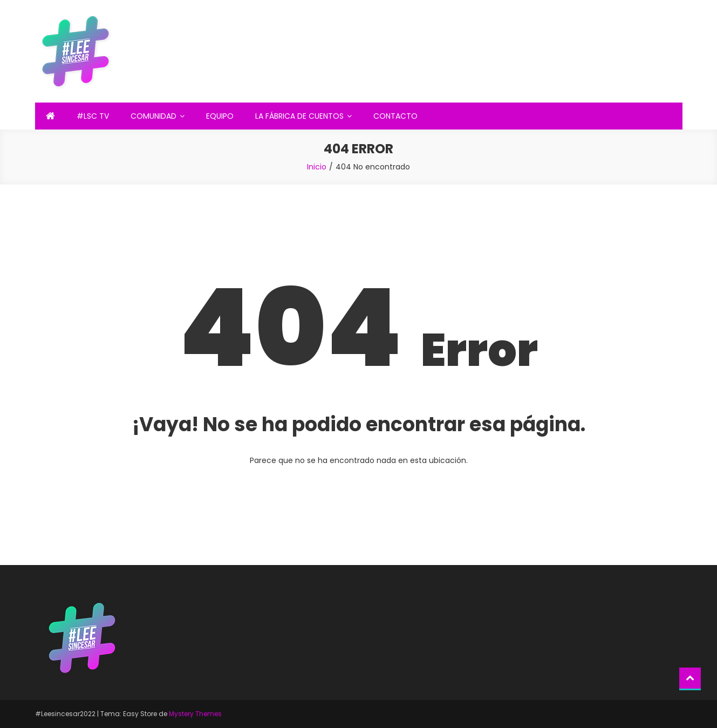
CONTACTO (395, 116)
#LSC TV (93, 116)
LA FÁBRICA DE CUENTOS (299, 116)
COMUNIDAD (153, 116)
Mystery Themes (195, 714)
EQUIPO (220, 116)
